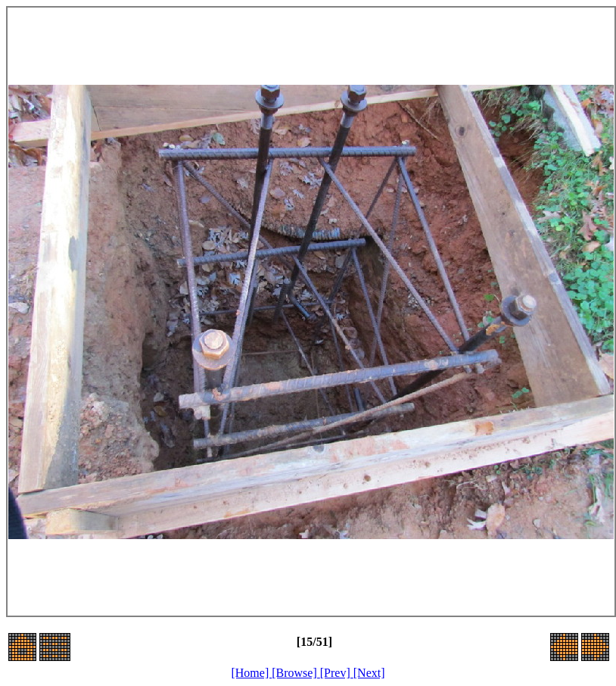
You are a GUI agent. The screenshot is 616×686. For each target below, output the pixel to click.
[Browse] (296, 673)
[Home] (251, 673)
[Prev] (337, 673)
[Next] (369, 673)
